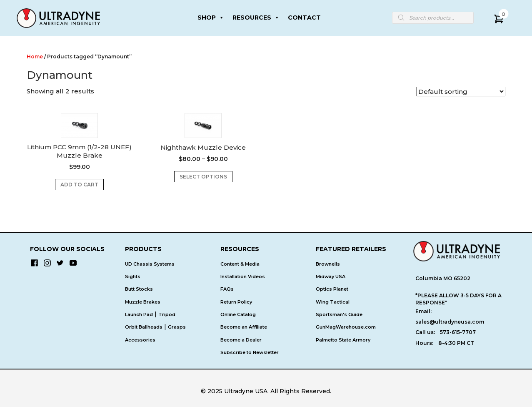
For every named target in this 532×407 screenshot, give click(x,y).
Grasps (177, 327)
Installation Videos (243, 276)
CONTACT (304, 18)
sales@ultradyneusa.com (450, 322)
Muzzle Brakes (143, 302)
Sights (133, 276)
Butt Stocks (139, 289)
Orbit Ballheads (144, 327)
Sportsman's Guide (339, 314)
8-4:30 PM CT (456, 343)
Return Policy (236, 302)
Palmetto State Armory (343, 340)
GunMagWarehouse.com (346, 327)
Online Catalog (238, 314)
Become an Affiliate (244, 327)
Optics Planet (332, 289)
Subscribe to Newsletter (250, 352)
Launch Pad (139, 314)
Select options (203, 177)
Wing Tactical (333, 302)
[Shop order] (461, 92)
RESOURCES (256, 18)
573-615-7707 (458, 332)
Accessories (140, 340)
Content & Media (240, 264)
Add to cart (79, 185)
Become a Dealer (241, 340)
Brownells (328, 264)
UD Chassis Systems (150, 264)
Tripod (167, 314)
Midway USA (331, 276)
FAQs (227, 289)
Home (35, 57)
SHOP (211, 18)
